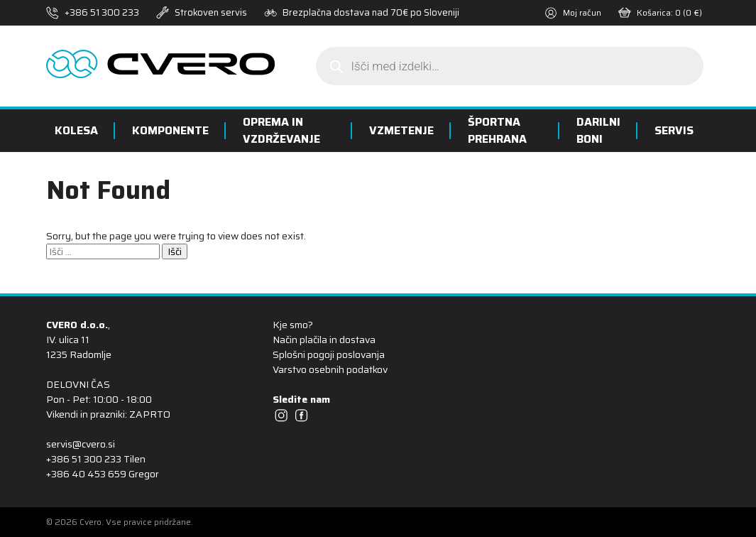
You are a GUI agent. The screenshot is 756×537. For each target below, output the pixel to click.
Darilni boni (598, 130)
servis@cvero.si (81, 444)
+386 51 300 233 (102, 12)
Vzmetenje (401, 130)
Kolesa (76, 130)
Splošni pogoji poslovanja (329, 354)
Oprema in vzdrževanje (281, 130)
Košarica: (660, 12)
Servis (674, 130)
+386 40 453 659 (86, 474)
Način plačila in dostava (324, 340)
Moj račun (573, 12)
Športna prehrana (497, 130)
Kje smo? (293, 325)
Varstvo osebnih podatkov (330, 369)
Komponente (170, 130)
